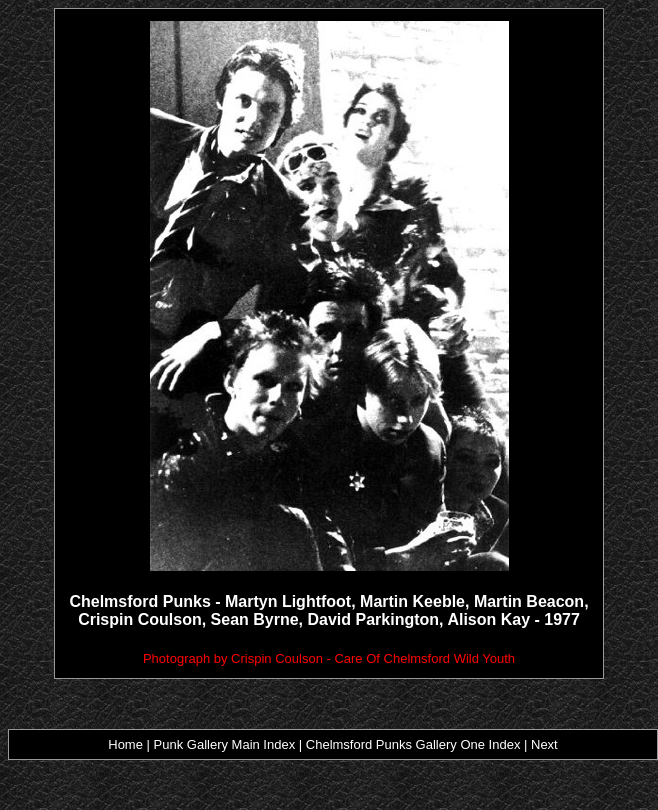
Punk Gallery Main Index (226, 744)
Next (544, 744)
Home (125, 744)
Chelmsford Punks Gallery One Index (413, 744)
